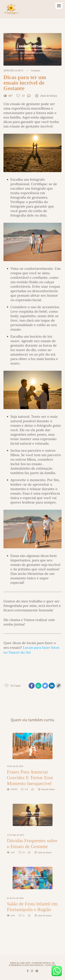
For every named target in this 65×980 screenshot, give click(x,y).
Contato (51, 965)
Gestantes (36, 71)
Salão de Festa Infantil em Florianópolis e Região (32, 907)
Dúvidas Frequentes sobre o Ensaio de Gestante (32, 843)
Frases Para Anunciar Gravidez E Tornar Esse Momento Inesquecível (30, 778)
